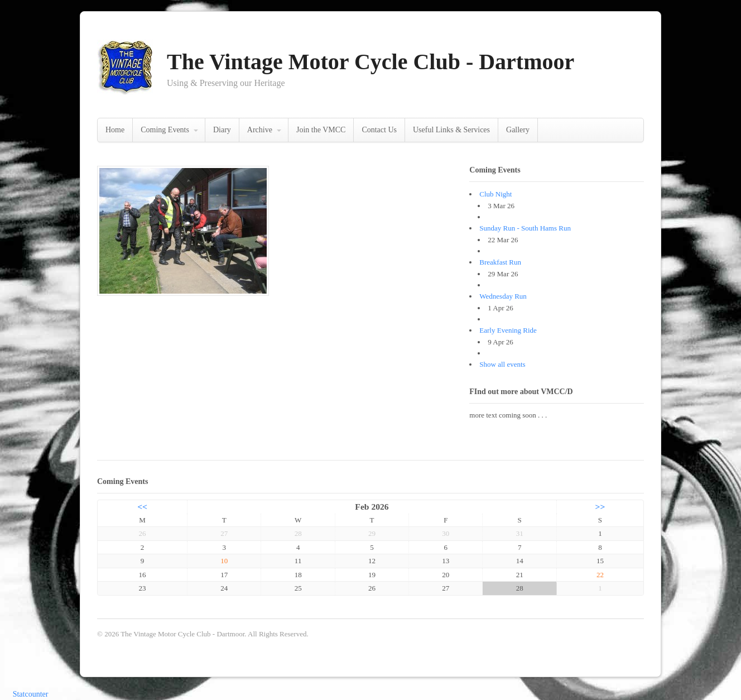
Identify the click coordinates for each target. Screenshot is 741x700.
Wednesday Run (503, 296)
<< (142, 507)
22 (600, 575)
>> (600, 507)
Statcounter (31, 694)
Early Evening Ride (508, 330)
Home (115, 130)
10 (224, 561)
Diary (222, 130)
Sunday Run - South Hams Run (525, 228)
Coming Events (165, 130)
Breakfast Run (500, 262)
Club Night (495, 194)
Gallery (518, 130)
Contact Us (379, 130)
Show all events (502, 364)
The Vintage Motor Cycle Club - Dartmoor (371, 62)
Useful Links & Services (451, 130)
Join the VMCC (321, 130)
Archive (260, 130)
